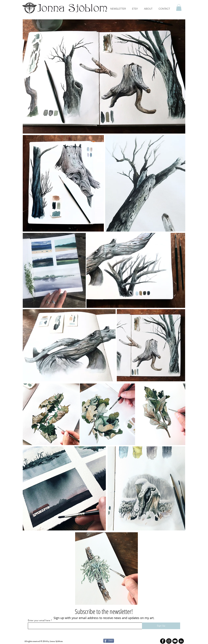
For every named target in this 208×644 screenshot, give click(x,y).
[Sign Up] (161, 626)
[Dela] (109, 641)
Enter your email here (39, 620)
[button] (179, 8)
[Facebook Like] (72, 631)
